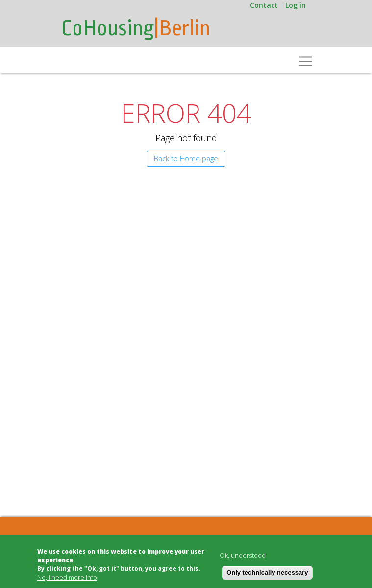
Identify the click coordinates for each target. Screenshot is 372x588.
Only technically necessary (267, 573)
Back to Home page (186, 159)
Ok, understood (243, 555)
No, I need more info (67, 577)
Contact (264, 5)
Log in (296, 5)
